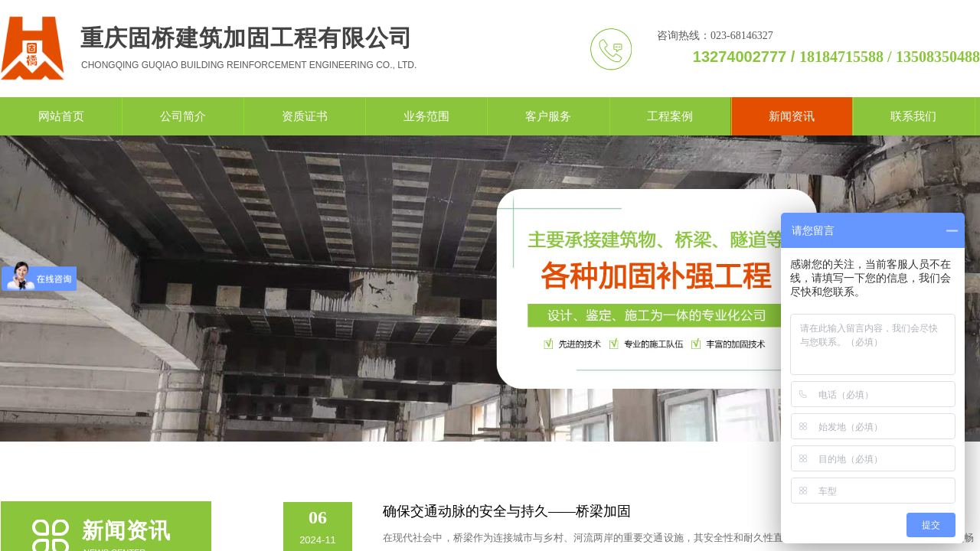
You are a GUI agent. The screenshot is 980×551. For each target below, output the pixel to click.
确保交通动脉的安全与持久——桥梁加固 (507, 511)
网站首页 (61, 116)
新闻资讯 (792, 116)
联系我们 (913, 116)
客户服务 (548, 116)
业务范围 (426, 116)
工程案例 (670, 116)
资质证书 (305, 116)
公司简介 (183, 116)
